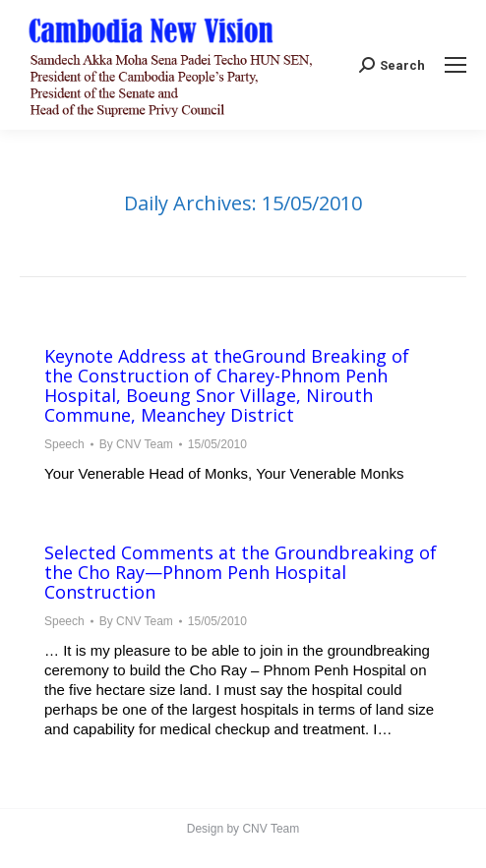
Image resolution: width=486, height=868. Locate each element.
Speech (64, 444)
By (136, 444)
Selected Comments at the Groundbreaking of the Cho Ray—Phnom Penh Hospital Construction (241, 572)
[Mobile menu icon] (456, 65)
